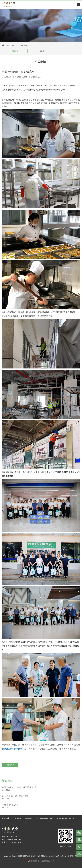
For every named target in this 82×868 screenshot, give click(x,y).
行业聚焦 (41, 51)
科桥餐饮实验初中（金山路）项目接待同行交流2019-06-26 (19, 789)
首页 (7, 46)
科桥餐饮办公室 (35, 77)
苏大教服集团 (17, 818)
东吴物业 (28, 818)
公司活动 (15, 51)
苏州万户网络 (73, 856)
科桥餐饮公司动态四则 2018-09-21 (10, 806)
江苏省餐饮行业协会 (64, 818)
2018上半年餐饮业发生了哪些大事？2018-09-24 (15, 797)
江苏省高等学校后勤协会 (44, 818)
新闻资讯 (14, 46)
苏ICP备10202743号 (52, 856)
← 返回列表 (10, 765)
